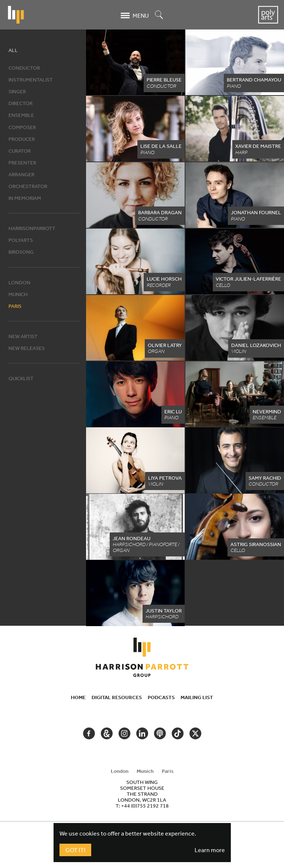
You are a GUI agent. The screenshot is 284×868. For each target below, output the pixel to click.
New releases (27, 348)
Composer (22, 127)
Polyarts (21, 240)
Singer (17, 91)
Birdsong (21, 252)
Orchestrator (28, 186)
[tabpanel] (142, 794)
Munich (18, 294)
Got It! (75, 850)
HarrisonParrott (32, 228)
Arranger (21, 174)
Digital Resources (117, 697)
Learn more (210, 850)
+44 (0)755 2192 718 (145, 806)
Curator (20, 151)
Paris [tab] (168, 771)
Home (78, 697)
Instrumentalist (31, 80)
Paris (15, 306)
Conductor (24, 68)
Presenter (22, 163)
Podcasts (161, 697)
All (13, 50)
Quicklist (21, 378)
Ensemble (21, 115)
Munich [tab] (145, 771)
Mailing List (197, 697)
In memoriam (25, 198)
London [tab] (120, 771)
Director (20, 103)
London (19, 282)
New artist (23, 336)
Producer (22, 139)
